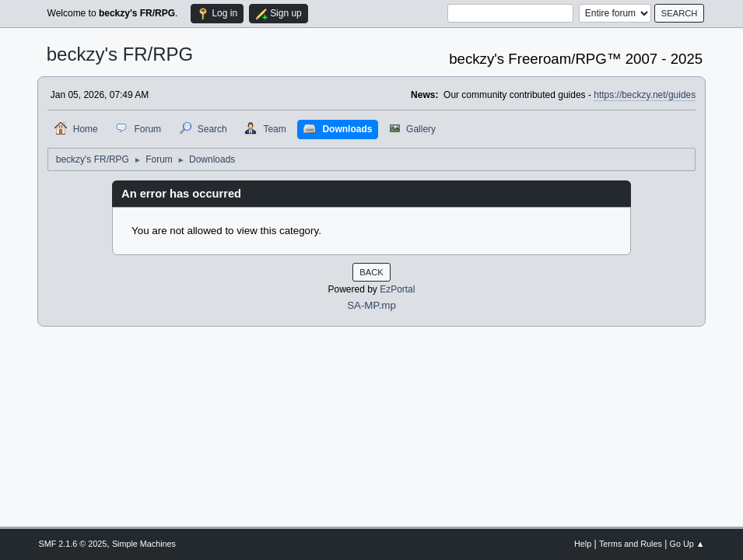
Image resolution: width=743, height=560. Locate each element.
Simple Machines (144, 544)
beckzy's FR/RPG (120, 54)
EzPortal (397, 289)
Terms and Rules (631, 544)
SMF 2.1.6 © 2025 (73, 544)
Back (371, 272)
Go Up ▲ (687, 544)
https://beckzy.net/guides (645, 95)
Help (583, 544)
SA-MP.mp (371, 305)
